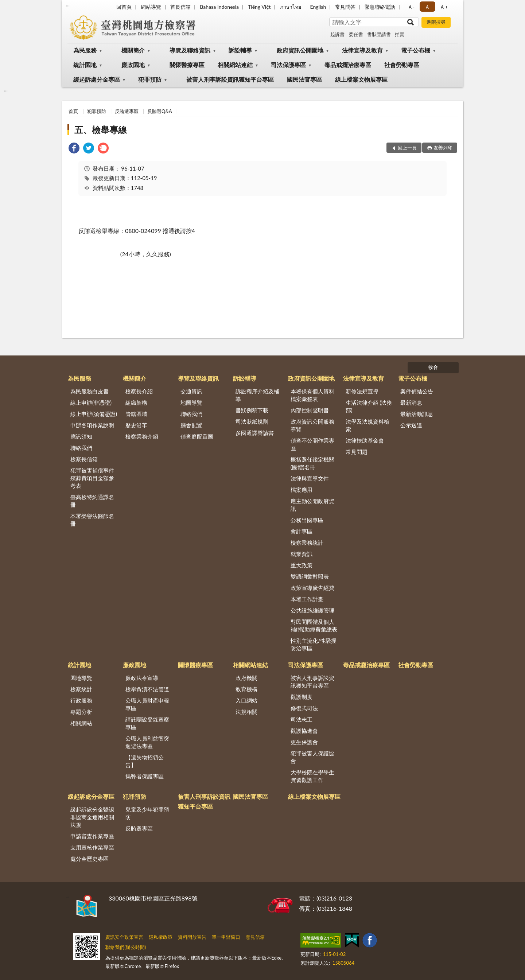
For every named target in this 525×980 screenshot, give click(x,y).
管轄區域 (136, 414)
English (318, 7)
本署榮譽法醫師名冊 (92, 520)
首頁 (73, 111)
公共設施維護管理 (312, 610)
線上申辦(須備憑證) (94, 414)
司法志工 (302, 719)
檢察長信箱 (84, 459)
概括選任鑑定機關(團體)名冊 (312, 463)
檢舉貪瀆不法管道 (147, 689)
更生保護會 (304, 742)
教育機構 (246, 689)
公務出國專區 (307, 520)
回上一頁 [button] (407, 148)
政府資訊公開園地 (300, 50)
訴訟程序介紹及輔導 (257, 395)
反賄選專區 (127, 111)
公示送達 (411, 425)
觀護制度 (302, 697)
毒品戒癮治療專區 (348, 65)
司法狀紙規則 (252, 421)
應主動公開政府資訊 (312, 505)
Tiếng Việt (259, 7)
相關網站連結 (235, 65)
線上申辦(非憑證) (91, 402)
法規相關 (246, 712)
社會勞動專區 (402, 65)
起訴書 (337, 34)
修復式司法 (304, 708)
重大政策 (302, 565)
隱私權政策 (161, 937)
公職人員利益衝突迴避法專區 (147, 742)
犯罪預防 (150, 79)
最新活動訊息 (417, 414)
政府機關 (246, 678)
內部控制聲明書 (310, 410)
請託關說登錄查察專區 (147, 723)
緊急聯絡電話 (380, 7)
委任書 (356, 34)
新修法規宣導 (362, 391)
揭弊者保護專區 (145, 776)
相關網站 (81, 723)
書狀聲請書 (379, 34)
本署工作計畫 (307, 599)
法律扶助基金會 (365, 440)
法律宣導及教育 (362, 50)
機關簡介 (133, 50)
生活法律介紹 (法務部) (369, 406)
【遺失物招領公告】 (145, 761)
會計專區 (302, 531)
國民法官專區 (304, 79)
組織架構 (136, 402)
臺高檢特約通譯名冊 (92, 501)
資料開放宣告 (192, 937)
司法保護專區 (288, 65)
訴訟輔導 (240, 50)
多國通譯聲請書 (255, 433)
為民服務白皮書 (90, 391)
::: (68, 5)
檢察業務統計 (307, 542)
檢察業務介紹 (142, 436)
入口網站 (246, 700)
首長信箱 (180, 7)
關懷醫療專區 (187, 65)
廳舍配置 (191, 425)
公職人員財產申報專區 (147, 704)
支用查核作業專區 (92, 847)
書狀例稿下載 (252, 410)
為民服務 (85, 50)
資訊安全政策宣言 (124, 937)
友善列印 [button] (443, 148)
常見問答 (345, 7)
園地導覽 (81, 678)
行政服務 (81, 700)
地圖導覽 (191, 402)
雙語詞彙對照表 (310, 576)
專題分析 (81, 712)
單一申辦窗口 (226, 937)
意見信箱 (255, 937)
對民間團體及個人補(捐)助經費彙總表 (314, 625)
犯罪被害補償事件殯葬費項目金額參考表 (92, 478)
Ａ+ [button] (444, 7)
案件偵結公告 (417, 391)
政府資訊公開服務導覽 (312, 425)
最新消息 (411, 402)
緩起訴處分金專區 (97, 79)
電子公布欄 (416, 50)
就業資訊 (302, 554)
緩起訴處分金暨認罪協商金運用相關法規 (92, 817)
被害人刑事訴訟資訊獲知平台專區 (230, 79)
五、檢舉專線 (101, 130)
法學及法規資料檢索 (367, 425)
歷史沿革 (136, 425)
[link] (74, 149)
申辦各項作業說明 (92, 425)
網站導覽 (151, 7)
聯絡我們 (81, 448)
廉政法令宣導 (142, 678)
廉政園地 (133, 65)
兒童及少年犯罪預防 (147, 813)
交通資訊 (191, 391)
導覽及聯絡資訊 (190, 50)
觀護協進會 (304, 731)
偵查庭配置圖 (197, 436)
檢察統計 (81, 689)
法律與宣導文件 (310, 478)
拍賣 (400, 34)
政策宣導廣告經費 (312, 588)
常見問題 (357, 452)
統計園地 (85, 65)
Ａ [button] (427, 7)
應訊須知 (81, 436)
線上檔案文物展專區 (361, 79)
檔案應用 (302, 490)
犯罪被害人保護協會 (312, 757)
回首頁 (124, 7)
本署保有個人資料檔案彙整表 (312, 395)
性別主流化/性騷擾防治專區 (314, 644)
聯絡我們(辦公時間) (126, 947)
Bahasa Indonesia (219, 7)
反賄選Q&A (160, 111)
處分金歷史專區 (90, 859)
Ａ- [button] (411, 7)
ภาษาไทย (291, 7)
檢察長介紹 (139, 391)
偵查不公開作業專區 (312, 444)
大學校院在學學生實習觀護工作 (312, 776)
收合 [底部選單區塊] (433, 367)
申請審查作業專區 (92, 836)
